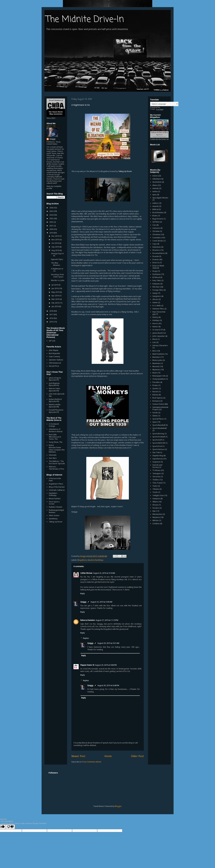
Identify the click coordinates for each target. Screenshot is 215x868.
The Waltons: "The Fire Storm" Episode (57, 462)
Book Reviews (158, 212)
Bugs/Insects (158, 219)
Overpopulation (159, 379)
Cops (155, 244)
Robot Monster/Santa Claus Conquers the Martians (57, 449)
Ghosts (155, 299)
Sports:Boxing (158, 434)
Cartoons (156, 228)
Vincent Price (54, 366)
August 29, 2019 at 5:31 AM (108, 643)
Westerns (156, 517)
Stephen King (158, 456)
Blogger (118, 806)
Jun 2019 (55, 288)
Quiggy (83, 602)
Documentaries (159, 253)
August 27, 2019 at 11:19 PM (107, 620)
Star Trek (156, 452)
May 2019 (56, 292)
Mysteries (156, 370)
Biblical (155, 209)
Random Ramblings (96, 560)
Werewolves (157, 514)
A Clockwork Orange (54, 425)
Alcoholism (157, 182)
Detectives (157, 247)
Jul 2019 (55, 285)
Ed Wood (156, 277)
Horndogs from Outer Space (57, 276)
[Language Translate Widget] (164, 104)
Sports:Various (158, 449)
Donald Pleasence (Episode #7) (56, 411)
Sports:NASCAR (159, 443)
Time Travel (157, 483)
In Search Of (158, 330)
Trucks (155, 492)
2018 (52, 311)
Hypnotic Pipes (57, 259)
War (154, 511)
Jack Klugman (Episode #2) (54, 384)
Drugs (155, 271)
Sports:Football (159, 437)
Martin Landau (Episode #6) (55, 406)
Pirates (155, 385)
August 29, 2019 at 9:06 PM (106, 665)
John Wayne (54, 350)
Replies (86, 638)
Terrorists (156, 477)
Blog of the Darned (57, 487)
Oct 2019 (55, 243)
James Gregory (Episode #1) (55, 379)
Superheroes (158, 459)
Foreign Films (158, 290)
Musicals (156, 366)
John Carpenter (159, 336)
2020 (52, 229)
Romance (156, 401)
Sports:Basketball (160, 428)
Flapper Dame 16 (87, 665)
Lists (154, 342)
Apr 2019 (55, 296)
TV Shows (156, 470)
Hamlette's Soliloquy (53, 494)
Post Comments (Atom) (92, 762)
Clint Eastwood (55, 363)
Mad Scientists (158, 354)
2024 (52, 215)
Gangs (155, 293)
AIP (50, 341)
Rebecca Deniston (88, 620)
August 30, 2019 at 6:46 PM (108, 685)
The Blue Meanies (56, 264)
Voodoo (156, 508)
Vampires (156, 499)
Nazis (155, 373)
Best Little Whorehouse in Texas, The (55, 437)
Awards (156, 206)
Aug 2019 (56, 250)
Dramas (156, 259)
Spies (155, 422)
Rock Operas (158, 398)
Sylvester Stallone (56, 360)
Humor (155, 327)
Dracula (156, 256)
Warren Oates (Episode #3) (54, 390)
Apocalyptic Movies (160, 198)
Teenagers (157, 473)
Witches (156, 520)
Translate (157, 110)
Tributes (156, 489)
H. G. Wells (157, 306)
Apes (154, 195)
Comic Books (158, 241)
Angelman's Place (56, 484)
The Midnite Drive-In (85, 20)
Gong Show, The (56, 442)
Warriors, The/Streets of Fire (56, 468)
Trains (155, 486)
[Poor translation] (10, 827)
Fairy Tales (157, 280)
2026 (52, 208)
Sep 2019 (55, 247)
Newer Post (78, 756)
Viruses (155, 505)
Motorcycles (157, 360)
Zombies (156, 524)
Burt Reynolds (54, 353)
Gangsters (157, 296)
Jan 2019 (55, 306)
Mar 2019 (56, 299)
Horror (155, 323)
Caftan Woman (86, 573)
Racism (155, 392)
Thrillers (156, 480)
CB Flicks (156, 222)
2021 (52, 226)
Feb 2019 (55, 303)
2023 (52, 218)
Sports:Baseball (159, 425)
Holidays (156, 320)
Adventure (157, 179)
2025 (52, 211)
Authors (156, 203)
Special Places (158, 419)
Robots (155, 395)
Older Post (137, 756)
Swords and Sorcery (157, 466)
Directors (156, 250)
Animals (156, 188)
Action (155, 176)
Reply (83, 593)
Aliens (155, 185)
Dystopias (156, 274)
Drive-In (156, 263)
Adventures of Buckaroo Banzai (56, 430)
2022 (52, 222)
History (155, 317)
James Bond (157, 333)
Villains (155, 502)
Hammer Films (158, 309)
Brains (155, 216)
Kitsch (155, 339)
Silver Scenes (54, 515)
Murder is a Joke (58, 280)
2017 (52, 315)
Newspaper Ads (159, 376)
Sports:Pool (157, 446)
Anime (155, 191)
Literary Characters (160, 345)
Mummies (156, 363)
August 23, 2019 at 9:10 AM (104, 573)
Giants (155, 302)
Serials (155, 413)
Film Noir (156, 287)
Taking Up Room (56, 522)
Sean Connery (54, 357)
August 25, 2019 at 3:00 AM (101, 602)
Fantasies (156, 284)
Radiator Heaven (55, 507)
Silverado (53, 455)
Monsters (156, 357)
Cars (154, 225)
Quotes (155, 388)
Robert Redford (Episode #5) (55, 400)
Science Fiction (158, 404)
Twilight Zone (158, 495)
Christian (156, 231)
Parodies (156, 382)
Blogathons (82, 560)
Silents (155, 416)
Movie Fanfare (55, 499)
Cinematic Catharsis (57, 490)
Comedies (157, 238)
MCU (154, 351)
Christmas (156, 234)
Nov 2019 (56, 240)
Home (108, 756)
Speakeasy (53, 519)
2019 (52, 233)
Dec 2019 (55, 236)
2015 (52, 322)
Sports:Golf (157, 440)
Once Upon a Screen (54, 503)
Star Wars (53, 458)
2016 (52, 318)
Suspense (156, 462)
